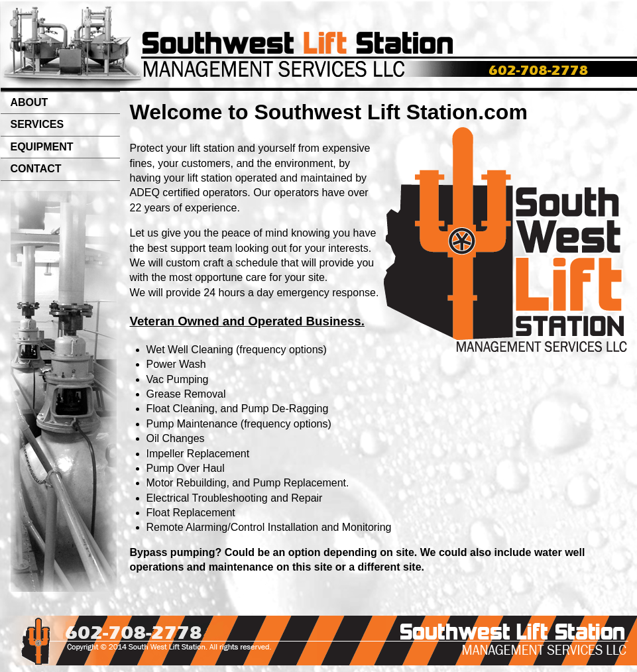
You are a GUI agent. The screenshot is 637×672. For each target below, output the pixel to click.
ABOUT (29, 102)
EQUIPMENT (42, 147)
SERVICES (37, 124)
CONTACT (36, 169)
